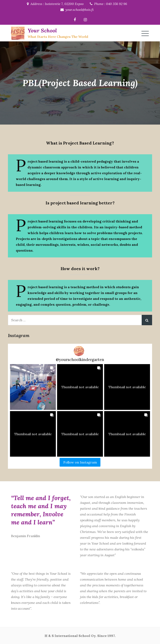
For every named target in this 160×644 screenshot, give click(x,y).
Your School (42, 30)
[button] (33, 387)
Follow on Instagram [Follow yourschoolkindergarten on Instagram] (80, 462)
